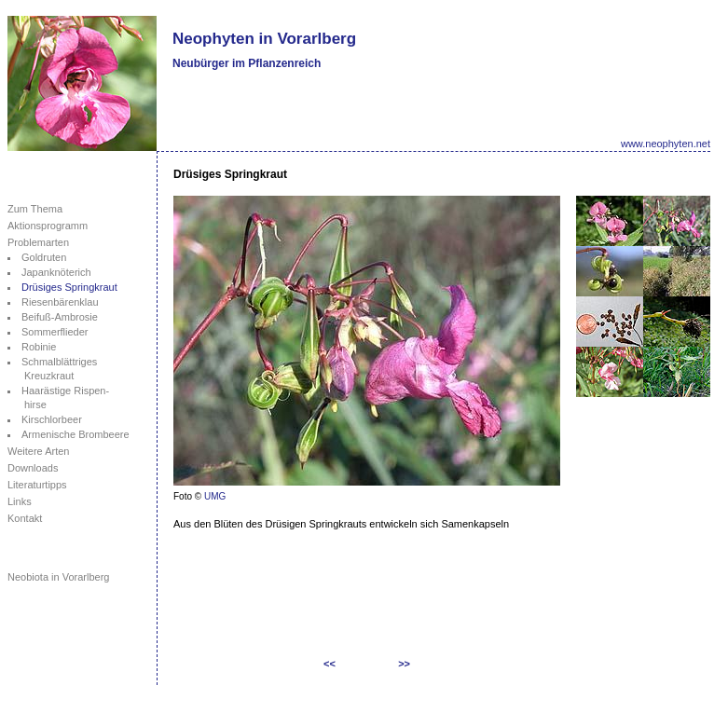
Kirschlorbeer (52, 419)
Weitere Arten (38, 451)
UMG (215, 496)
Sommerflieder (55, 332)
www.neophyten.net (666, 144)
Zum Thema (35, 209)
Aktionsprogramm (48, 226)
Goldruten (44, 257)
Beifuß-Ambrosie (60, 317)
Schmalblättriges (59, 362)
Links (20, 501)
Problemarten (38, 242)
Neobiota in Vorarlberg (58, 577)
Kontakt (25, 518)
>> (404, 664)
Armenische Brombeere (76, 434)
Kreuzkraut (49, 376)
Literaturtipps (37, 485)
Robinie (39, 347)
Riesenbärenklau (60, 302)
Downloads (33, 468)
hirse (35, 404)
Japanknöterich (56, 272)
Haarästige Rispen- (65, 391)
